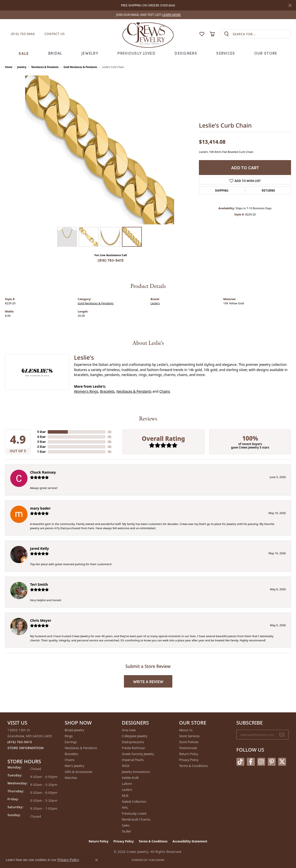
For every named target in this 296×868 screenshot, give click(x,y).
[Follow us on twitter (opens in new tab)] (282, 762)
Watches (71, 778)
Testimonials (188, 748)
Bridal (55, 53)
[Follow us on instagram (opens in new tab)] (261, 762)
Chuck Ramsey (43, 472)
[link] (148, 15)
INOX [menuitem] (126, 766)
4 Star (41, 437)
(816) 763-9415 (111, 260)
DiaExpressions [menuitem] (133, 742)
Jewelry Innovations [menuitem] (136, 772)
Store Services (189, 736)
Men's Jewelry (74, 766)
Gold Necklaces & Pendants (80, 67)
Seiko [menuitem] (126, 825)
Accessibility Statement (190, 841)
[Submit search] (226, 34)
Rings (69, 736)
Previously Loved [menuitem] (134, 813)
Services (226, 53)
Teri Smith (39, 584)
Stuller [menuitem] (127, 831)
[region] (100, 150)
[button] (192, 34)
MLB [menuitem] (125, 796)
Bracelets (107, 391)
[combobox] (262, 34)
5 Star (41, 432)
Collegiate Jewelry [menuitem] (135, 736)
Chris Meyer (41, 620)
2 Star (41, 447)
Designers (186, 53)
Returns (268, 190)
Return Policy (189, 754)
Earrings (71, 742)
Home (9, 67)
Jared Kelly (39, 548)
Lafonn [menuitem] (127, 784)
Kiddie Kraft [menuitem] (130, 778)
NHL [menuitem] (125, 807)
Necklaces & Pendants (45, 67)
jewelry (22, 67)
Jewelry (90, 53)
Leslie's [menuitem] (127, 790)
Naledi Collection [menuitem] (134, 801)
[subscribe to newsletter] (282, 735)
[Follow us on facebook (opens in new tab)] (251, 762)
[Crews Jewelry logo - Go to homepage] (148, 34)
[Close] (290, 5)
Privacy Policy (189, 760)
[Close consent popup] (97, 860)
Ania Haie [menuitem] (129, 730)
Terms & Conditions (193, 766)
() (109, 432)
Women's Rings (86, 391)
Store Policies (189, 742)
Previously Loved (136, 53)
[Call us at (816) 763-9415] (20, 742)
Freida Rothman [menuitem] (134, 748)
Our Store (266, 53)
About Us (186, 730)
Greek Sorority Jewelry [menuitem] (138, 754)
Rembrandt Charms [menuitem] (136, 819)
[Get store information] (26, 748)
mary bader (40, 508)
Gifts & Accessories (78, 772)
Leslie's (155, 303)
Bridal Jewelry (74, 730)
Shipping (222, 190)
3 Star (41, 442)
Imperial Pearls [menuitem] (133, 760)
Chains (165, 391)
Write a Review (148, 681)
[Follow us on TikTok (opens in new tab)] (240, 762)
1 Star (41, 452)
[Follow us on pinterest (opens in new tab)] (272, 762)
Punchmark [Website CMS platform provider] (157, 860)
